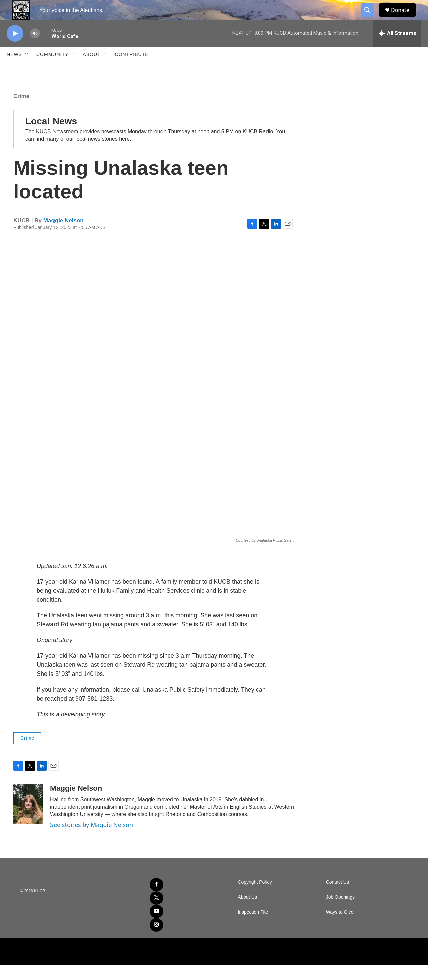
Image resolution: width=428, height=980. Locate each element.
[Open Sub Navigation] (27, 70)
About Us (247, 912)
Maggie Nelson (64, 235)
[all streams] (397, 48)
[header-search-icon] (370, 18)
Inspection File (253, 927)
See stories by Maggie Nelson (92, 840)
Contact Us (338, 897)
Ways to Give (340, 927)
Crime (21, 111)
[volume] (35, 49)
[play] (15, 49)
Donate (404, 18)
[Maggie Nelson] (28, 819)
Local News (51, 136)
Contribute (132, 70)
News (14, 70)
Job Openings (340, 912)
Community (52, 70)
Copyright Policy (255, 897)
